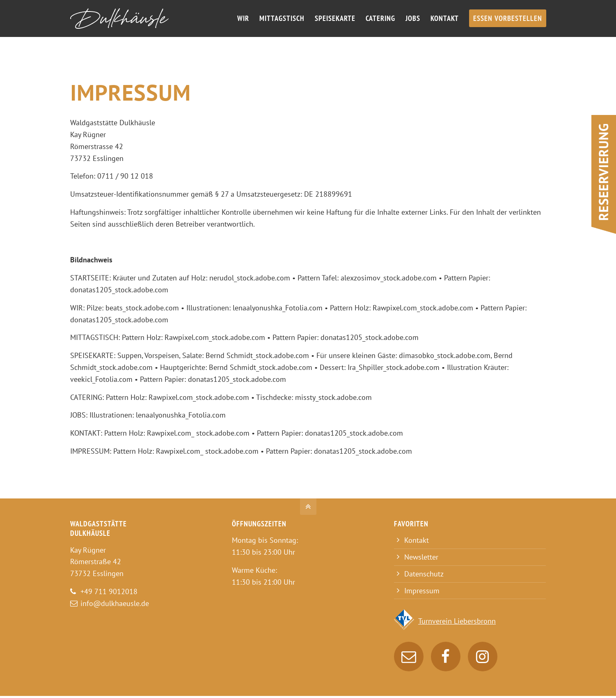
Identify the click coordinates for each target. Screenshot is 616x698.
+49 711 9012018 (109, 591)
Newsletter (421, 557)
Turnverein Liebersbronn (457, 621)
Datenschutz (424, 574)
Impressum (422, 591)
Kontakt (417, 540)
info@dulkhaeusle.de (115, 603)
